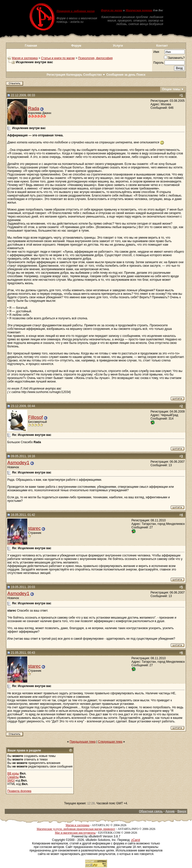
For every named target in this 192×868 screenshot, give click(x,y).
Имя (156, 52)
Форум (76, 46)
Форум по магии (111, 10)
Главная (31, 46)
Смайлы (13, 777)
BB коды (13, 774)
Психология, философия (95, 58)
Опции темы (171, 89)
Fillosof (35, 417)
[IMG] (11, 781)
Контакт (162, 46)
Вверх (182, 811)
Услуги (118, 46)
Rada (34, 108)
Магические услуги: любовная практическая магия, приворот (76, 829)
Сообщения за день (121, 75)
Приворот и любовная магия (76, 11)
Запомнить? (174, 58)
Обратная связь (151, 811)
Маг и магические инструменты (75, 833)
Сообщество (94, 75)
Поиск (141, 75)
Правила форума (19, 791)
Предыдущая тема (83, 742)
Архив (170, 811)
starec (34, 528)
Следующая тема (110, 742)
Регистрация (56, 75)
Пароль (158, 63)
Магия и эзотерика (25, 58)
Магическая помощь (139, 10)
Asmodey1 (18, 463)
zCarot (136, 840)
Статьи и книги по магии (58, 58)
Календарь (74, 75)
